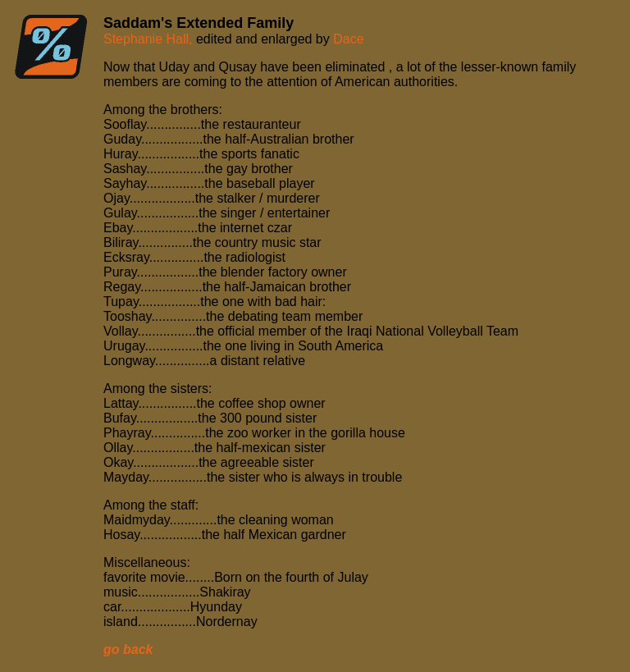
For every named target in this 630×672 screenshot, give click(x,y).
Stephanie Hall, (150, 39)
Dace (348, 39)
